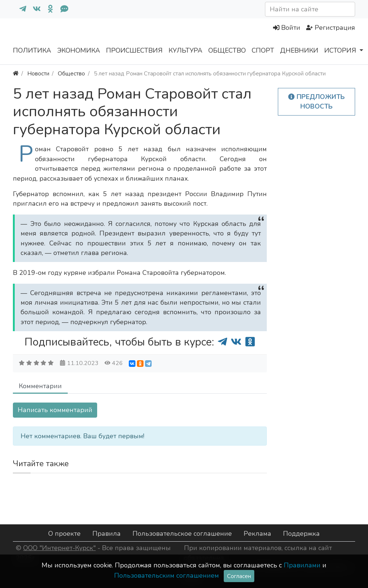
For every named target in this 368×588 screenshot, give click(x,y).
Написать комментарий (55, 410)
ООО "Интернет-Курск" (59, 548)
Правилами (302, 565)
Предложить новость (316, 102)
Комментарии (40, 386)
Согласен (239, 576)
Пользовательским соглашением (167, 575)
